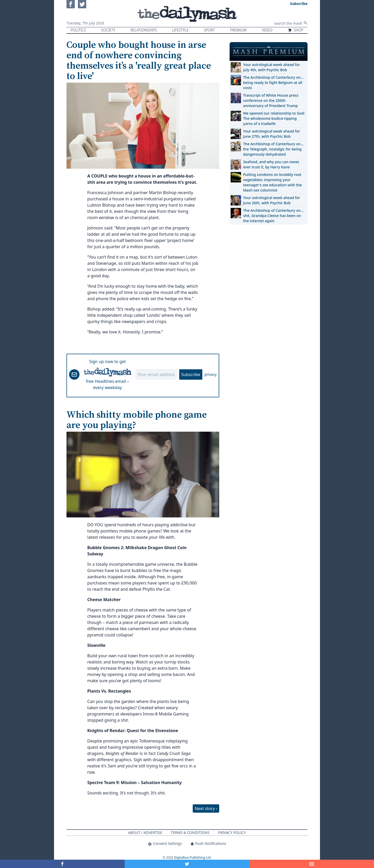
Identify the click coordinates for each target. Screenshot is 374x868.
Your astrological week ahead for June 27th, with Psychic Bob (272, 134)
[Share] (312, 864)
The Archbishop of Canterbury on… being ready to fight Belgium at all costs (273, 83)
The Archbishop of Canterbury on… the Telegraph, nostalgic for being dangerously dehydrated (273, 149)
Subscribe (191, 374)
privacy (211, 374)
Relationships (144, 30)
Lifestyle (180, 30)
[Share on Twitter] (187, 864)
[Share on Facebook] (62, 864)
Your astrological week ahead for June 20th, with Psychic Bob (272, 200)
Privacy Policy (232, 833)
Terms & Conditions (190, 833)
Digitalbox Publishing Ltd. (193, 857)
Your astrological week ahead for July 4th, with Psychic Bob (272, 67)
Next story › (206, 808)
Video (267, 30)
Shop (296, 30)
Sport (209, 30)
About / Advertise (145, 833)
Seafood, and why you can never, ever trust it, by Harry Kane (271, 164)
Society (108, 30)
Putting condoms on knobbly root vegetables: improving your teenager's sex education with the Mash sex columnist (272, 182)
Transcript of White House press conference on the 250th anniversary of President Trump (271, 100)
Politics (78, 30)
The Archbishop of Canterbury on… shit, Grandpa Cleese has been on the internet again (273, 216)
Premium (238, 30)
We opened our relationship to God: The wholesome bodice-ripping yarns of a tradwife (274, 118)
